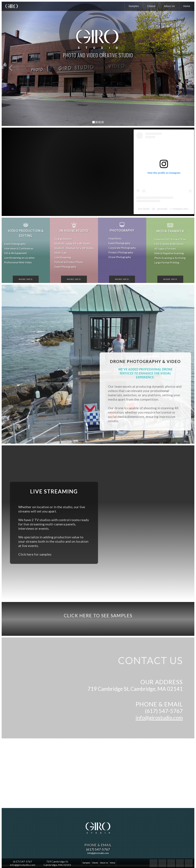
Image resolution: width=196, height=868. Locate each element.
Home (187, 6)
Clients (151, 6)
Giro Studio (144, 209)
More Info (26, 279)
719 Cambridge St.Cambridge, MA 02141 (57, 863)
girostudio (163, 209)
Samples (134, 6)
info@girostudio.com (159, 718)
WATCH (98, 79)
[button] (8, 64)
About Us (169, 6)
